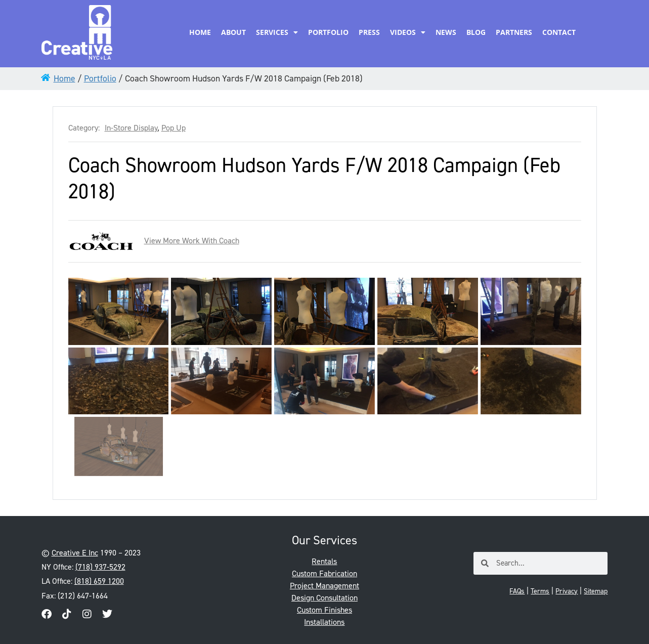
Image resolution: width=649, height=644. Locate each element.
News (446, 32)
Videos (408, 32)
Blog (476, 32)
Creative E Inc (75, 553)
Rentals (324, 561)
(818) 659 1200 (99, 581)
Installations (324, 622)
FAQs (517, 591)
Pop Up (174, 128)
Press (369, 32)
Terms (540, 591)
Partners (514, 32)
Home (200, 32)
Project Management (324, 586)
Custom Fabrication (324, 573)
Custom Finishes (324, 610)
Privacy (567, 591)
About (233, 32)
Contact (559, 32)
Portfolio (328, 32)
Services (277, 32)
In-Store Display (131, 128)
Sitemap (596, 591)
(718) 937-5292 (100, 567)
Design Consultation (324, 598)
